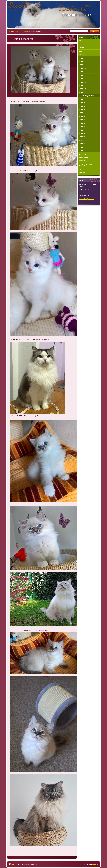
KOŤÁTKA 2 (82, 154)
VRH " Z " (83, 151)
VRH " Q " (83, 120)
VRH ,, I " (83, 89)
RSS (13, 864)
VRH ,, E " (83, 72)
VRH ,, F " (83, 75)
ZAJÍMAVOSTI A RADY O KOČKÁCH (86, 165)
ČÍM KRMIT (82, 169)
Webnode (95, 864)
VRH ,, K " (83, 99)
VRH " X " (83, 144)
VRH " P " (83, 116)
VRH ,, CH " (84, 86)
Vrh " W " (83, 140)
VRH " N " (83, 110)
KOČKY (81, 51)
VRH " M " (83, 106)
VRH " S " (83, 127)
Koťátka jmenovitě (88, 96)
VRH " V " (83, 137)
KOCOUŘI (82, 48)
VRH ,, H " (83, 82)
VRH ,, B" (83, 62)
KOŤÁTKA (18, 31)
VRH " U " (83, 134)
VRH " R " (83, 123)
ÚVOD (11, 31)
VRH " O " (83, 113)
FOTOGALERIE (83, 158)
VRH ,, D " (83, 68)
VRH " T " (83, 130)
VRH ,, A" (83, 58)
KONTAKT (82, 173)
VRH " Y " (83, 147)
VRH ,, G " (84, 79)
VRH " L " (83, 103)
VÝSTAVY (82, 161)
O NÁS (81, 44)
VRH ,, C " (83, 65)
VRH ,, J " (26, 31)
